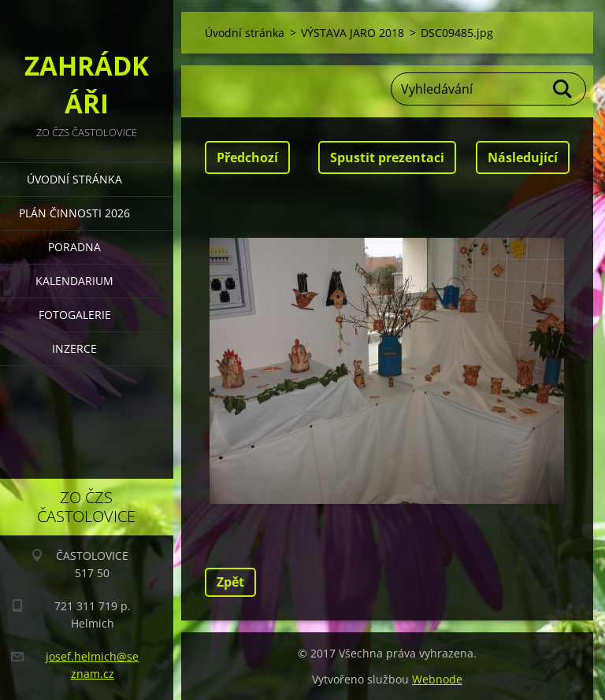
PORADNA (74, 247)
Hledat (563, 89)
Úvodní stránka (74, 179)
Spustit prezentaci (387, 157)
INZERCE (74, 348)
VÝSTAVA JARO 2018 (353, 33)
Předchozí (247, 157)
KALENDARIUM (74, 281)
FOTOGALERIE (75, 315)
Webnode (437, 679)
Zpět (230, 582)
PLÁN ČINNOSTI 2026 (74, 213)
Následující (523, 157)
